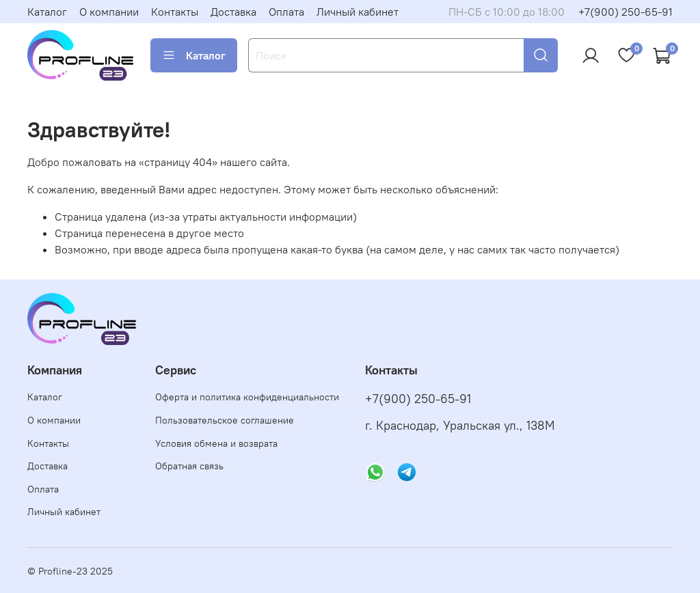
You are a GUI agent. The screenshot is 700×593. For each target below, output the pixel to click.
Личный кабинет (358, 12)
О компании (109, 12)
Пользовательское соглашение (225, 420)
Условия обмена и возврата (216, 443)
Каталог (47, 12)
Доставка (233, 12)
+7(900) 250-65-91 (625, 12)
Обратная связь (189, 466)
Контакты (175, 12)
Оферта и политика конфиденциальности (247, 397)
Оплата (286, 12)
